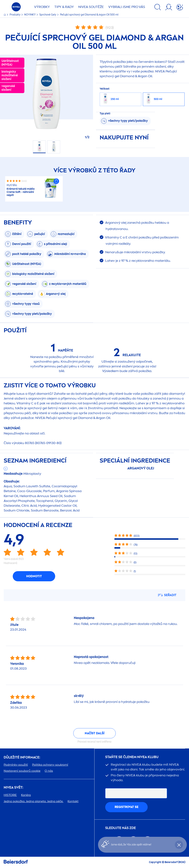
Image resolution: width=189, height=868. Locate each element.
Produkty (15, 15)
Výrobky (42, 7)
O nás (49, 771)
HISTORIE (10, 795)
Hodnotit (34, 576)
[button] (56, 181)
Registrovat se (127, 807)
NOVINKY (30, 15)
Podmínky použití (16, 765)
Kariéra (26, 795)
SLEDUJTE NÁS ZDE (121, 828)
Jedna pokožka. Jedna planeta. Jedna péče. (33, 801)
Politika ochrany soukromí (50, 765)
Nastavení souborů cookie (22, 771)
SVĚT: (13, 788)
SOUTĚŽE (91, 7)
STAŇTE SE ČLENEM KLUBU (132, 757)
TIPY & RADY (64, 7)
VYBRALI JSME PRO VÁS (127, 7)
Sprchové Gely (48, 15)
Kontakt (73, 801)
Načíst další (95, 733)
